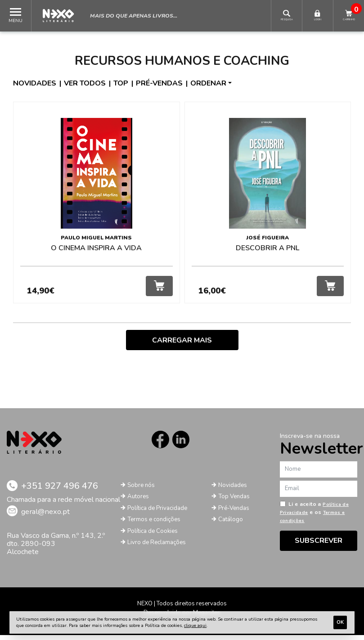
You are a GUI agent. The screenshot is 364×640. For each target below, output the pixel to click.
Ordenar (209, 84)
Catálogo (232, 524)
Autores (140, 501)
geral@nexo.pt (51, 516)
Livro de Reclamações (162, 547)
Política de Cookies (157, 535)
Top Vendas (237, 501)
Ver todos (85, 84)
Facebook (158, 442)
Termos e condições (158, 524)
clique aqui (195, 626)
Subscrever (319, 542)
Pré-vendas (160, 84)
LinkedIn (183, 442)
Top (121, 84)
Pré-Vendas (237, 512)
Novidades (35, 84)
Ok (340, 622)
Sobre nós (143, 489)
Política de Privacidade (163, 512)
